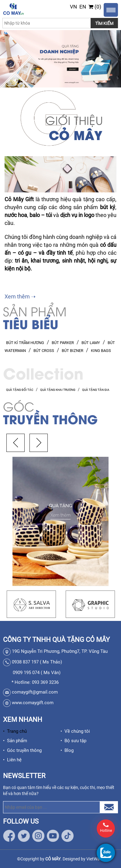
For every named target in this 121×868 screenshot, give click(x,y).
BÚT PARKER (63, 343)
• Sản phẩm (15, 741)
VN (73, 7)
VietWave (95, 859)
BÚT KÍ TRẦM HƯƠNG (25, 343)
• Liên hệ (12, 760)
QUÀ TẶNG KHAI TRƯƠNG (58, 390)
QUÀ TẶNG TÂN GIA (96, 390)
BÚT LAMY (91, 343)
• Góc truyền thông (22, 750)
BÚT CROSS (44, 351)
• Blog (67, 750)
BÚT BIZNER (73, 351)
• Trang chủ (15, 731)
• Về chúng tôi (75, 731)
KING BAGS (101, 351)
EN (83, 7)
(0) (95, 7)
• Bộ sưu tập (73, 741)
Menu (111, 10)
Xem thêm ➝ (20, 296)
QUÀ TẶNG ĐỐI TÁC (20, 390)
